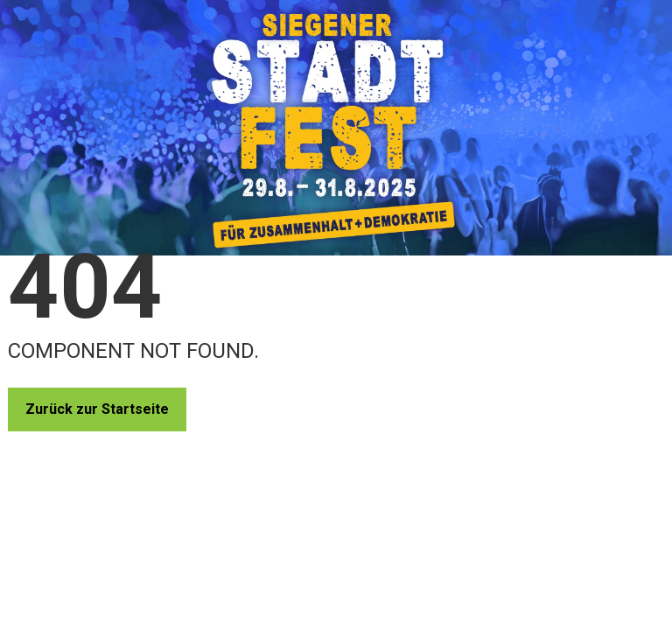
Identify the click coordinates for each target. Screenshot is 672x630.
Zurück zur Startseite (97, 409)
